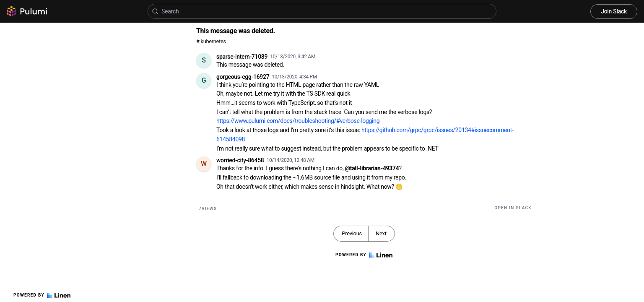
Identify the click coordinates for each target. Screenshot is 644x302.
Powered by (42, 295)
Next (381, 233)
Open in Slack (513, 208)
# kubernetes (211, 41)
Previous (352, 233)
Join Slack (614, 11)
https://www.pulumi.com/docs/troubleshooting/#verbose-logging (298, 121)
